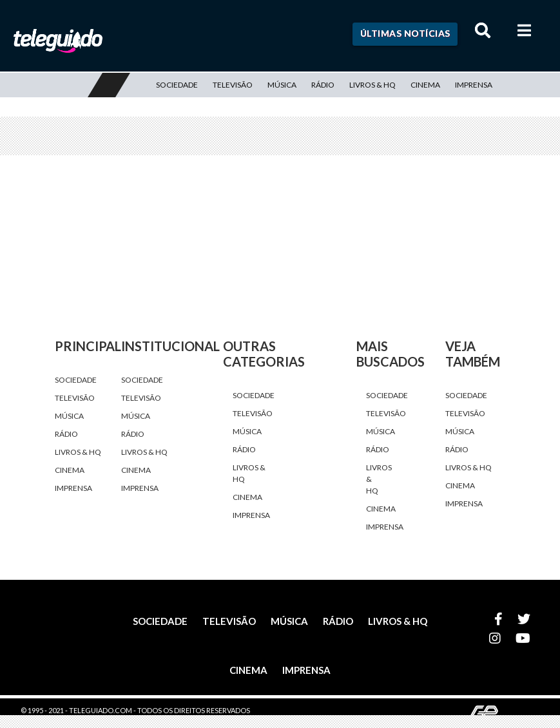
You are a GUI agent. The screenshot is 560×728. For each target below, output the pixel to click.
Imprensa (474, 85)
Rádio (323, 85)
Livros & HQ (372, 85)
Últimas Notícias (405, 33)
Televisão (233, 85)
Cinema (425, 85)
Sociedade (177, 85)
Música (282, 85)
